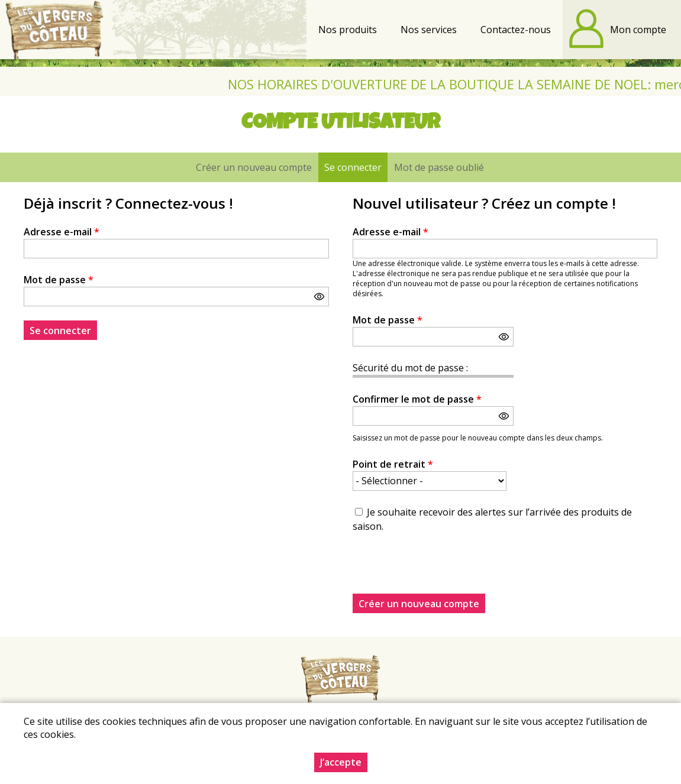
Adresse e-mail (62, 232)
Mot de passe (59, 280)
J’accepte (341, 762)
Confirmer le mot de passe (417, 399)
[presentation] (443, 571)
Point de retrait (393, 464)
